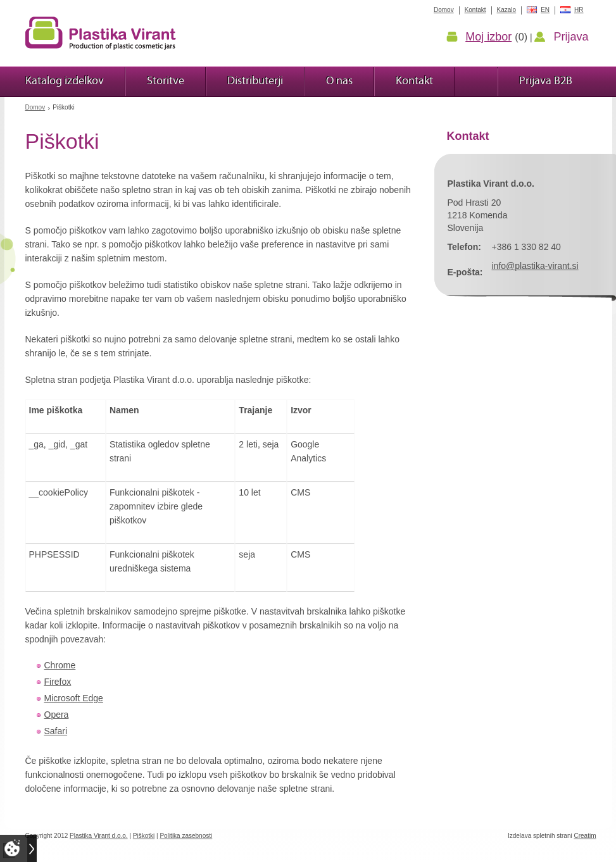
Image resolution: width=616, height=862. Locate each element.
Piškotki (144, 836)
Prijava (571, 37)
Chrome (60, 665)
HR (579, 10)
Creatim (585, 836)
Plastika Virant (101, 33)
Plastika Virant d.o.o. (99, 836)
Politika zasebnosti (186, 836)
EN (545, 10)
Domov (35, 107)
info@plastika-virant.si (535, 266)
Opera (57, 715)
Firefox (58, 682)
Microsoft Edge (74, 698)
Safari (56, 731)
